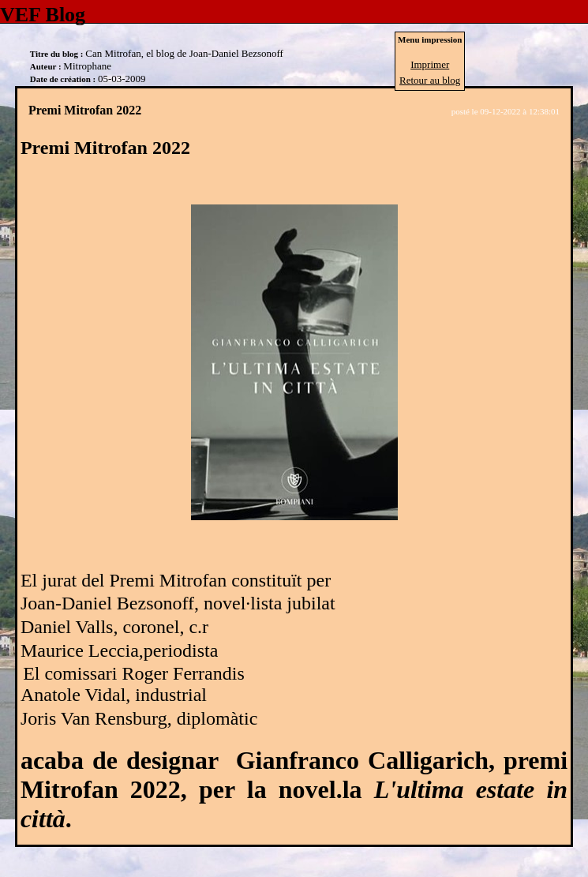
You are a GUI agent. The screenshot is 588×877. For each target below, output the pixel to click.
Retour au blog (430, 80)
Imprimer (430, 64)
